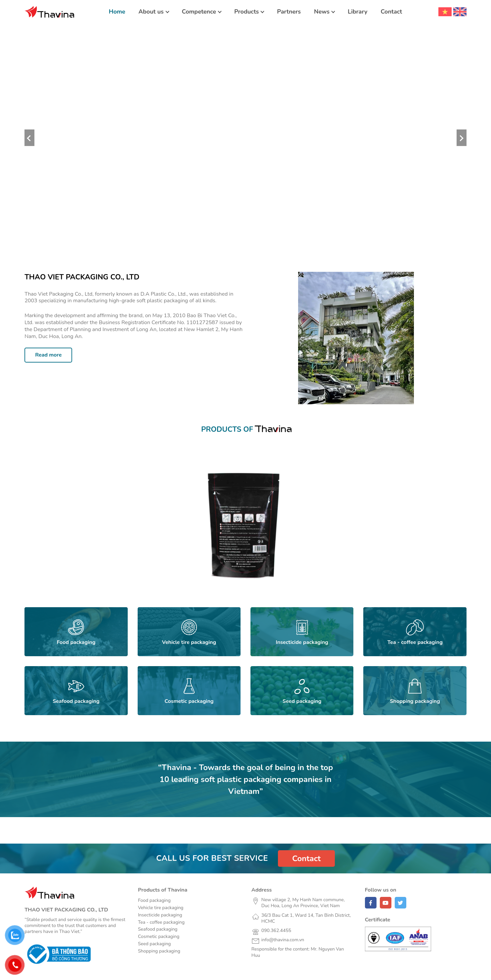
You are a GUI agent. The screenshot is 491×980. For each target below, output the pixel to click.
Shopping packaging (159, 951)
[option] (246, 138)
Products (246, 12)
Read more (48, 355)
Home (117, 12)
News (322, 12)
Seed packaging (154, 944)
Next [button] (462, 138)
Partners (289, 12)
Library (357, 12)
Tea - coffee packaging (161, 922)
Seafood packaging (158, 929)
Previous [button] (29, 138)
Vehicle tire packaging (161, 908)
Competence (199, 12)
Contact (391, 12)
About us (151, 12)
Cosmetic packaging (159, 936)
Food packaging (154, 900)
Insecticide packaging (160, 915)
